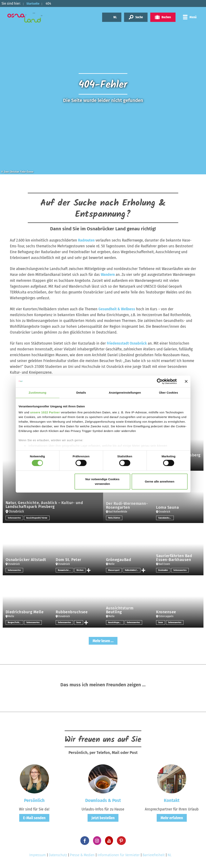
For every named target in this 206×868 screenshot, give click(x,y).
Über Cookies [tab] (169, 392)
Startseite (34, 3)
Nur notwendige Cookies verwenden (102, 481)
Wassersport (114, 570)
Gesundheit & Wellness (117, 309)
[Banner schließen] (186, 381)
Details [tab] (81, 392)
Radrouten (86, 240)
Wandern (108, 274)
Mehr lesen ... (103, 641)
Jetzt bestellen (103, 818)
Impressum (38, 855)
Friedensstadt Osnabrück (127, 343)
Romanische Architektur (66, 570)
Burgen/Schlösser (16, 622)
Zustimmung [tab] (38, 392)
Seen (79, 622)
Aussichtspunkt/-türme (37, 518)
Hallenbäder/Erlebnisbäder (133, 570)
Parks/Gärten (115, 518)
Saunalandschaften (166, 518)
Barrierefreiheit (154, 855)
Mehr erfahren (172, 818)
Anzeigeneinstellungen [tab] (125, 392)
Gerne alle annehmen (160, 481)
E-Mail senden (34, 818)
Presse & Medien (82, 855)
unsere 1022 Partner (45, 412)
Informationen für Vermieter (119, 855)
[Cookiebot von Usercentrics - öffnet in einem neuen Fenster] (160, 381)
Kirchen (80, 570)
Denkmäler (163, 570)
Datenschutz (58, 855)
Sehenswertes (14, 518)
